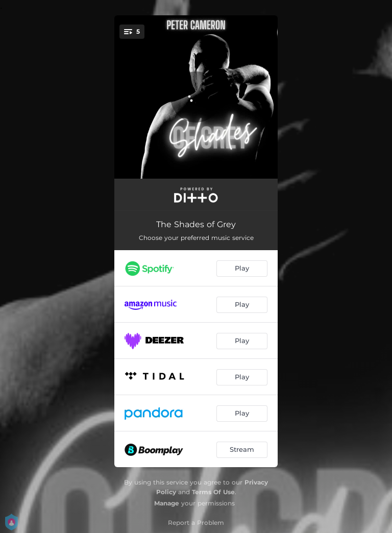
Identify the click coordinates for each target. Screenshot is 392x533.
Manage (167, 503)
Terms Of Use (213, 492)
